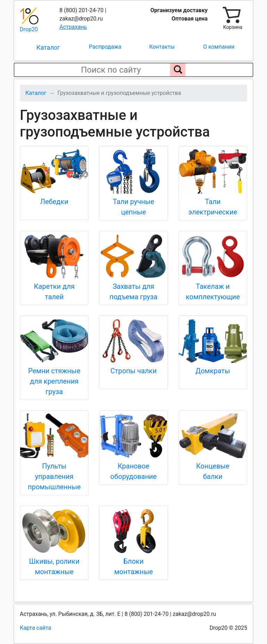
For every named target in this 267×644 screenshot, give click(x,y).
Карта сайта (35, 628)
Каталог (48, 47)
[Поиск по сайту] (178, 70)
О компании (219, 47)
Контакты (162, 47)
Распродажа (105, 47)
